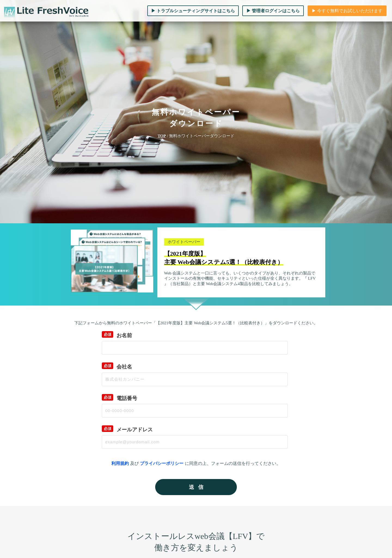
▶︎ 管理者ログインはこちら (273, 11)
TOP (162, 136)
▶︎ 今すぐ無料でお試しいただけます (347, 11)
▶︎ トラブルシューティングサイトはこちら (193, 11)
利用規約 (120, 463)
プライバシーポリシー (162, 463)
